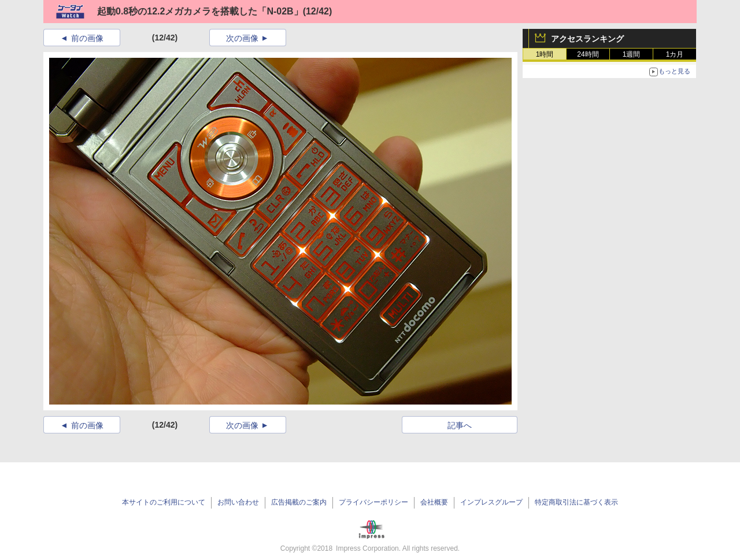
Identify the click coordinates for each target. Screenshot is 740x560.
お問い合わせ (238, 502)
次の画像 (242, 38)
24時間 (588, 54)
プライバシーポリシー (373, 502)
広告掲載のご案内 (299, 502)
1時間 (545, 54)
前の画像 (87, 38)
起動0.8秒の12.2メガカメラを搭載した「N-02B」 (200, 11)
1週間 (632, 54)
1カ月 (675, 54)
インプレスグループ (491, 502)
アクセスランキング (587, 39)
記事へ (460, 425)
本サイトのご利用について (164, 502)
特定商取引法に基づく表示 (576, 502)
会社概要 (434, 502)
